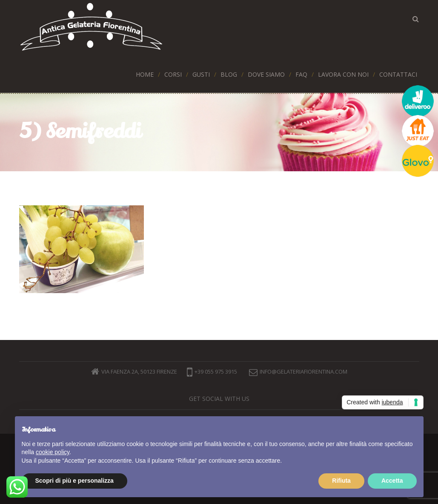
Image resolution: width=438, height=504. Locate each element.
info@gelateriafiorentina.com (303, 372)
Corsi (173, 74)
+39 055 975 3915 (212, 372)
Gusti (201, 74)
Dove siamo (266, 74)
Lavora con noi (343, 74)
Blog (229, 74)
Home (145, 74)
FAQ (301, 74)
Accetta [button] (392, 481)
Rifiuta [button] (341, 481)
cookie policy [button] (53, 452)
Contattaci (398, 74)
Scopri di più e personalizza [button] (74, 481)
